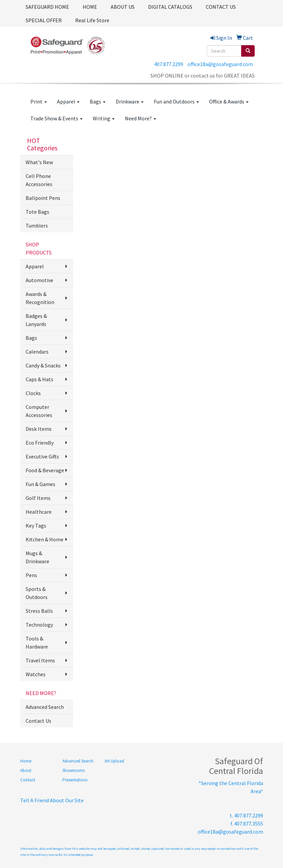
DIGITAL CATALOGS (170, 7)
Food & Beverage (45, 470)
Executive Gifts (42, 456)
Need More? (140, 118)
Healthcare (39, 512)
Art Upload (114, 761)
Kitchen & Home (45, 539)
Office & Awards (229, 101)
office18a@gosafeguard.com (220, 64)
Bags (98, 101)
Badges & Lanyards (36, 320)
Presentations (75, 780)
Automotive (39, 280)
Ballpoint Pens (43, 198)
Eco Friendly (40, 443)
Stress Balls (39, 611)
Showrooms (74, 770)
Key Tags (36, 526)
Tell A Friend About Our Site (52, 800)
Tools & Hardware (37, 642)
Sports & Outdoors (37, 593)
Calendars (37, 352)
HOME (90, 7)
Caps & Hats (39, 379)
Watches (36, 674)
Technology (39, 625)
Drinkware (130, 101)
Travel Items (40, 660)
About (26, 770)
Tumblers (37, 226)
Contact (28, 780)
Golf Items (38, 498)
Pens (31, 575)
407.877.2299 (169, 64)
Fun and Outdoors (176, 101)
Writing (104, 118)
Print (39, 101)
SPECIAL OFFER (44, 20)
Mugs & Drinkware (37, 557)
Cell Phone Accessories (39, 180)
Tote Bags (37, 212)
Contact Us (38, 721)
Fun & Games (40, 484)
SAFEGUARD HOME (47, 7)
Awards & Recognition (40, 298)
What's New (39, 162)
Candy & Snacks (43, 365)
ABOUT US (123, 7)
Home (26, 761)
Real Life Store (92, 20)
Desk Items (39, 429)
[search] (248, 51)
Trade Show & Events (56, 118)
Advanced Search (45, 707)
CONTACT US (221, 7)
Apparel (68, 101)
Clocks (33, 393)
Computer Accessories (39, 411)
